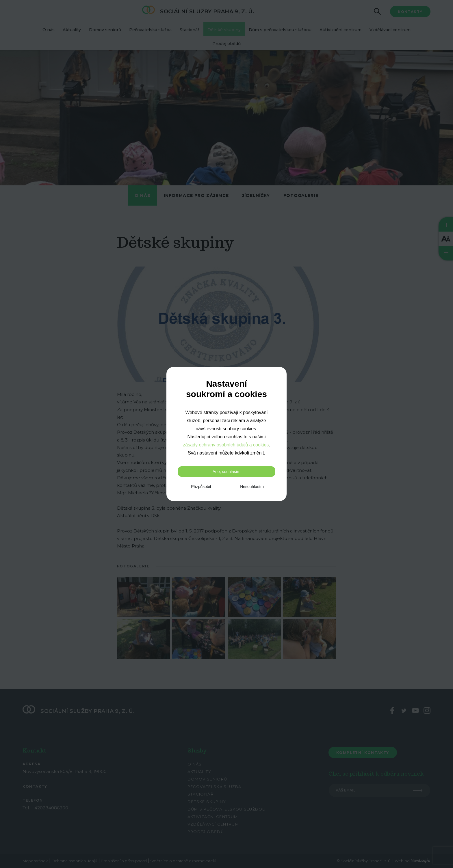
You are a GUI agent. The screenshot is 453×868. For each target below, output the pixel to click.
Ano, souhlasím (227, 472)
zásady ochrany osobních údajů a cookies (226, 445)
